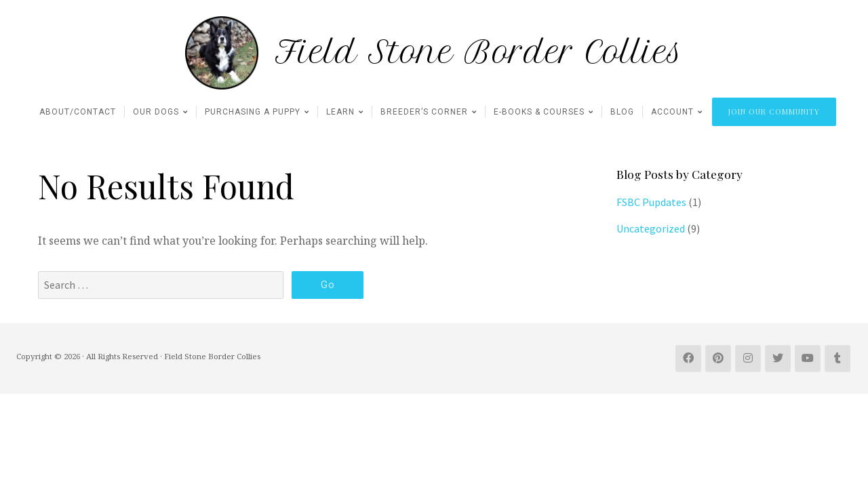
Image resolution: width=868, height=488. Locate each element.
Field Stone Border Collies (479, 53)
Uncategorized (651, 228)
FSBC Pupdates (651, 202)
